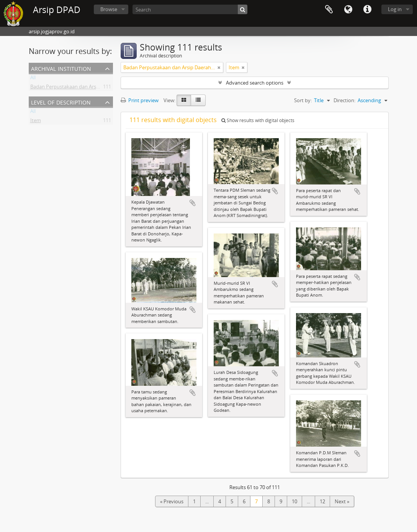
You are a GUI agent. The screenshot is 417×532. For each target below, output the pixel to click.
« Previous (172, 501)
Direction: (344, 100)
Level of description (61, 102)
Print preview (140, 100)
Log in (395, 9)
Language (348, 10)
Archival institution (61, 68)
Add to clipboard (193, 203)
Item (36, 122)
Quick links (367, 10)
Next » (342, 501)
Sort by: (303, 100)
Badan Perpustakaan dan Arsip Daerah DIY (78, 88)
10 (294, 501)
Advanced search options (255, 83)
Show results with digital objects (258, 120)
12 (322, 501)
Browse (109, 9)
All (33, 79)
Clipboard (329, 10)
